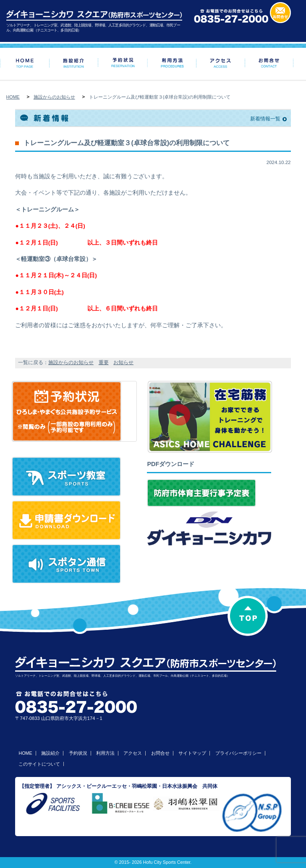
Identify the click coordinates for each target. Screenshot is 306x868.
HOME (13, 97)
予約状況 (78, 753)
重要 (104, 362)
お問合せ (160, 753)
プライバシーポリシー (238, 753)
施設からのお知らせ (54, 97)
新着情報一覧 (265, 119)
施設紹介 (50, 753)
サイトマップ (192, 753)
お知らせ (123, 362)
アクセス (133, 753)
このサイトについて (39, 764)
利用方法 (105, 753)
